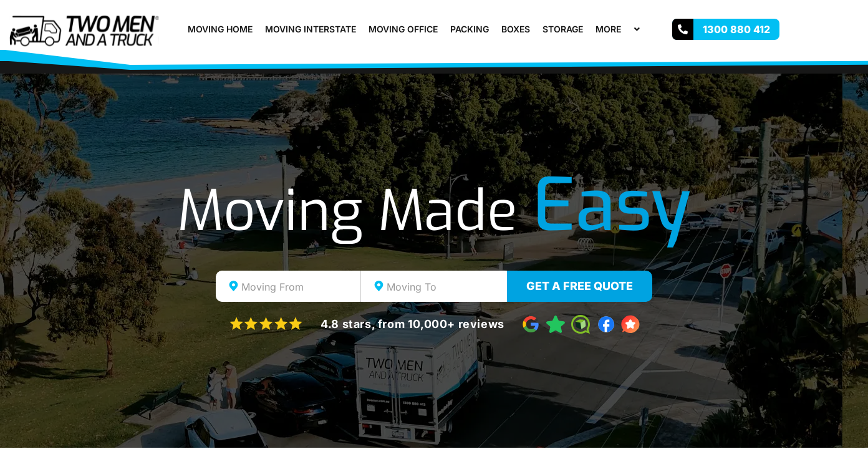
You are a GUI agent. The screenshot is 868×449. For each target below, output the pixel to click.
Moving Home (220, 29)
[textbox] (299, 287)
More (619, 29)
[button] (626, 29)
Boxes (516, 29)
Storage (563, 29)
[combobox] (288, 286)
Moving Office (403, 29)
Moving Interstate (311, 29)
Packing (470, 29)
